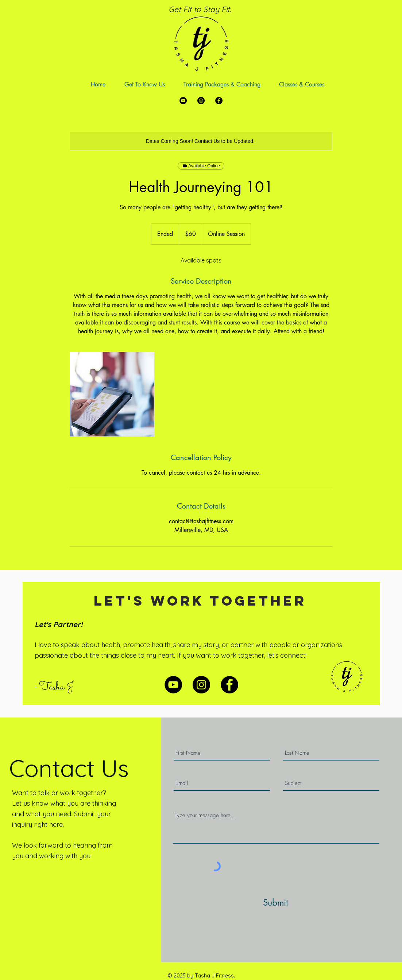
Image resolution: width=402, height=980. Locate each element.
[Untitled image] (112, 394)
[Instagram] (201, 101)
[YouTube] (183, 101)
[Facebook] (219, 101)
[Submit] (275, 902)
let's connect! (287, 655)
